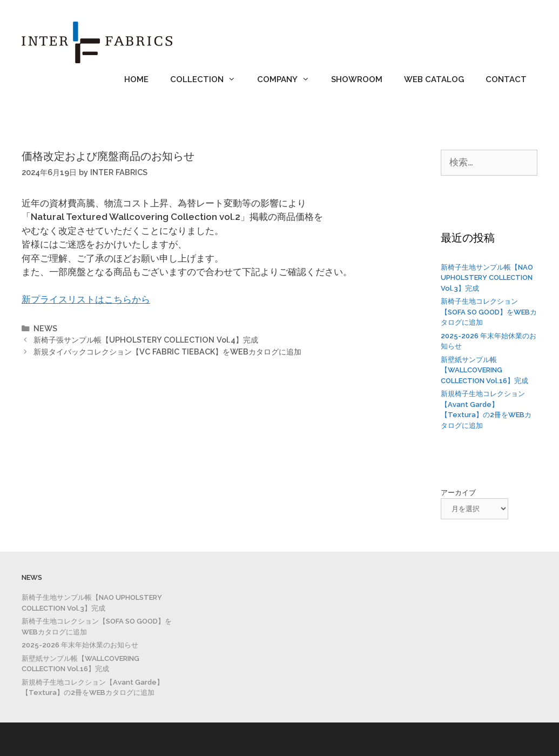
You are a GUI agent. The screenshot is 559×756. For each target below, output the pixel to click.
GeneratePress (178, 739)
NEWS (45, 328)
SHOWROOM (357, 79)
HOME (136, 79)
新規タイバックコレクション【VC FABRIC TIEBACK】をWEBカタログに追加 (167, 352)
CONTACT (506, 79)
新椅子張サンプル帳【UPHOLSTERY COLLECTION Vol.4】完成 (146, 340)
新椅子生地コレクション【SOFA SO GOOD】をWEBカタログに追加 (489, 312)
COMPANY (289, 79)
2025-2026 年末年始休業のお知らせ (80, 645)
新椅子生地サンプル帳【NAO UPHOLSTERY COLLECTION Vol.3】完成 (487, 278)
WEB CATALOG (434, 79)
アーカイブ (458, 493)
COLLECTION (208, 79)
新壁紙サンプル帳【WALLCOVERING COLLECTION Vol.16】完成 (484, 370)
